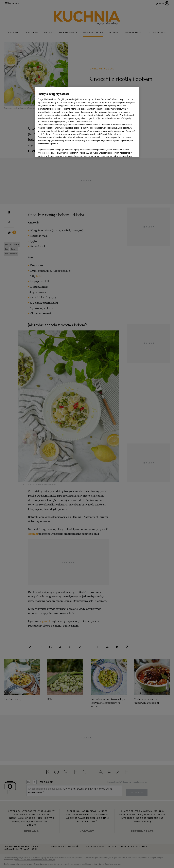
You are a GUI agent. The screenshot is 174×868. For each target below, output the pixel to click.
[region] (87, 122)
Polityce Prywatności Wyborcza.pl (109, 140)
